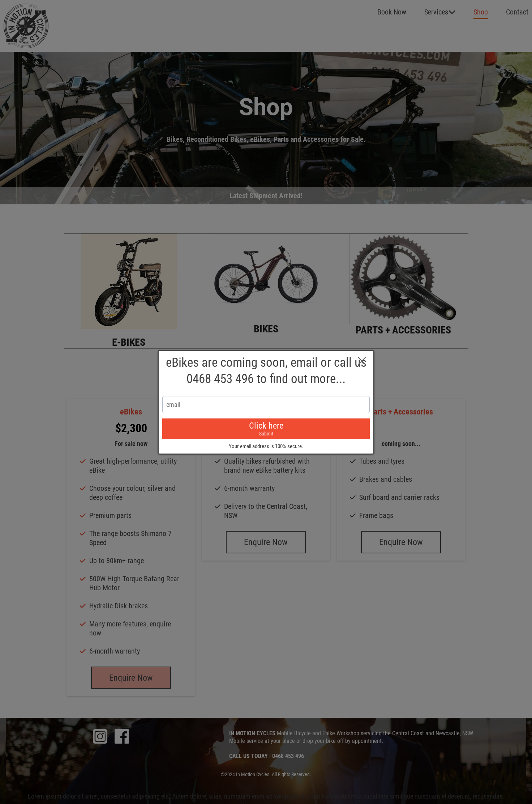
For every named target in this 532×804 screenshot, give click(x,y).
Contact (517, 12)
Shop (481, 12)
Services (440, 12)
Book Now (392, 12)
